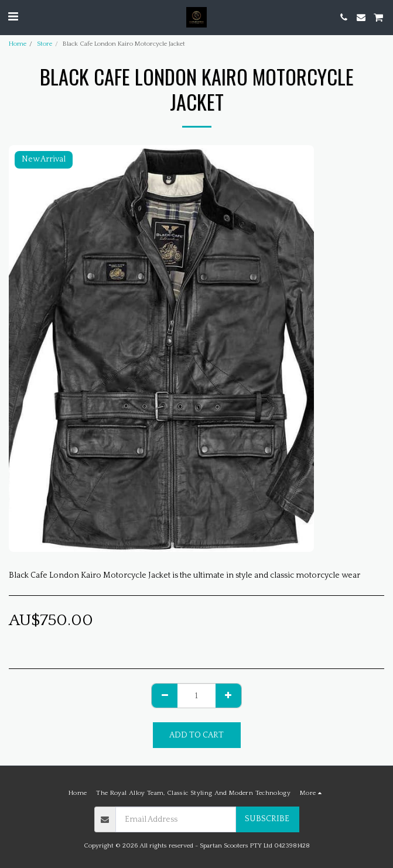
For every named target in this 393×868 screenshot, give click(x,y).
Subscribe (267, 819)
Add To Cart (196, 735)
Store (45, 44)
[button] (13, 17)
